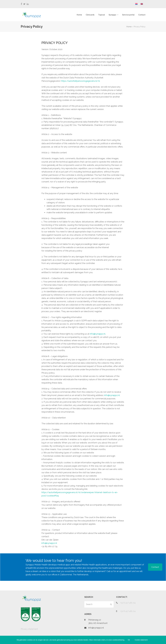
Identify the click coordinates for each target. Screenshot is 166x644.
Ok (129, 640)
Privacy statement (29, 629)
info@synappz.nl (98, 334)
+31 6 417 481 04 (128, 603)
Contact (155, 567)
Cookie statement (141, 640)
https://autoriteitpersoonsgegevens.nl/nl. (81, 81)
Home (129, 27)
